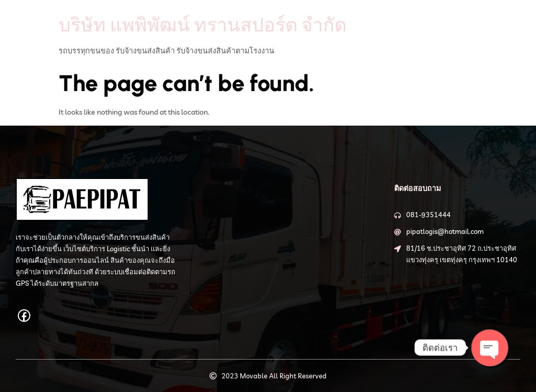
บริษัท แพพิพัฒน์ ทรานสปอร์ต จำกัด (203, 24)
